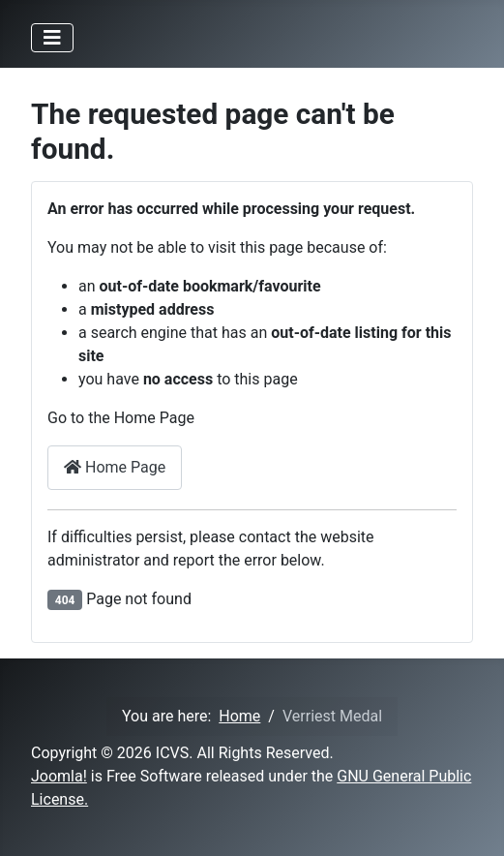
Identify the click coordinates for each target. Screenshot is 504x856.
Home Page (115, 467)
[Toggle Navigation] (52, 38)
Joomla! (59, 776)
